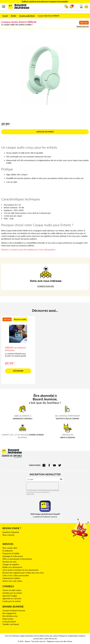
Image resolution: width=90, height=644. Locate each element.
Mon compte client (10, 548)
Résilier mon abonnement (12, 567)
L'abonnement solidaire (11, 578)
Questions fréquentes (11, 532)
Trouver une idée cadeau (12, 590)
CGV (6, 636)
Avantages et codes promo (13, 556)
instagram (44, 465)
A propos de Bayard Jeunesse (14, 611)
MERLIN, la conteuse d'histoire (15, 349)
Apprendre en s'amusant (12, 599)
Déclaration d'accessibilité (35, 636)
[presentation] (42, 486)
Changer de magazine (11, 564)
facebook (49, 465)
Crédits (46, 639)
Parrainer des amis (9, 562)
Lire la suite (30, 494)
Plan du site (53, 639)
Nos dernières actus (10, 616)
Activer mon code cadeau (12, 581)
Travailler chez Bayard (11, 624)
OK (61, 479)
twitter (60, 465)
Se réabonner (8, 551)
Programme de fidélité (11, 553)
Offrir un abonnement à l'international (17, 559)
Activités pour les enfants (12, 593)
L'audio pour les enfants (12, 601)
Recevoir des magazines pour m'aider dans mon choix (23, 573)
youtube (54, 465)
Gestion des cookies (51, 636)
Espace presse (8, 619)
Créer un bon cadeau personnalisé (16, 575)
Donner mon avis (83, 26)
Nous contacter (8, 535)
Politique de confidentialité (68, 636)
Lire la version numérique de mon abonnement (20, 570)
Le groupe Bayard (9, 622)
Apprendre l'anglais (10, 596)
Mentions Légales (19, 636)
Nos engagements (9, 613)
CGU (10, 636)
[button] (81, 7)
